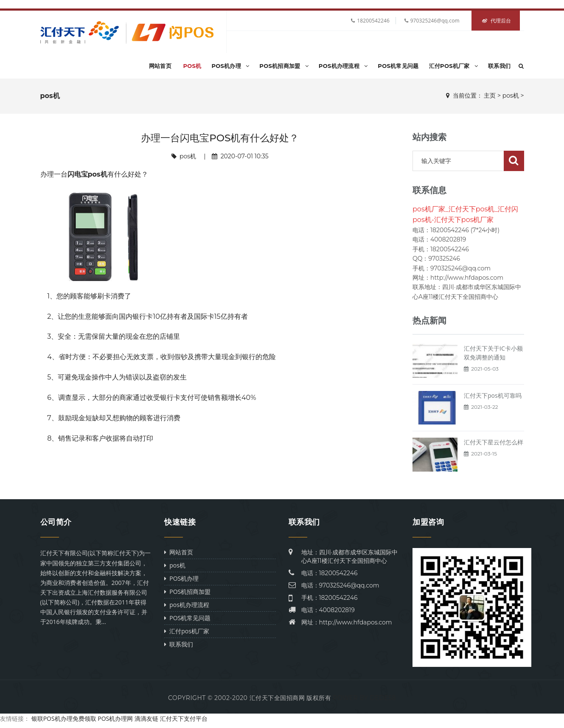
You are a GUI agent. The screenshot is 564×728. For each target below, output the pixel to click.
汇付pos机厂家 (453, 66)
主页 (490, 96)
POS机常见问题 (398, 66)
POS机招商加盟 (284, 66)
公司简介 (56, 522)
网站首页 (160, 66)
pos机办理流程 (343, 66)
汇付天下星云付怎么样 (494, 442)
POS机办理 (230, 66)
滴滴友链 (146, 718)
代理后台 (497, 21)
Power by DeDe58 (364, 698)
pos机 (192, 66)
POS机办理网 (115, 718)
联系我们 (499, 66)
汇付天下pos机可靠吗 (493, 395)
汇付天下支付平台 (184, 718)
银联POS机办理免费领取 (64, 718)
